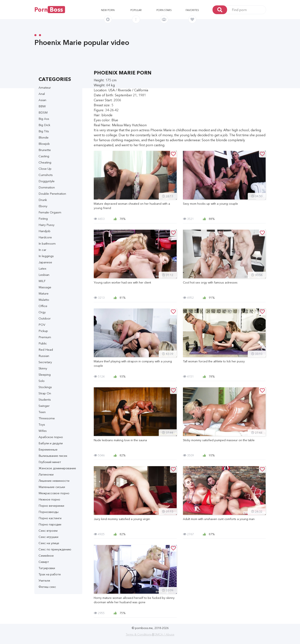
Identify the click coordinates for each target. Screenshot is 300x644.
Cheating (45, 162)
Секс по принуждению (55, 549)
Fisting (43, 219)
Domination (47, 187)
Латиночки (46, 474)
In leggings (46, 256)
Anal (42, 94)
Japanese (45, 262)
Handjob (44, 231)
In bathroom (47, 243)
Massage (45, 287)
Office (43, 306)
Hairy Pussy (46, 225)
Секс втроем (48, 531)
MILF (42, 281)
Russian (44, 356)
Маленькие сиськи (52, 487)
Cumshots (46, 175)
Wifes (43, 431)
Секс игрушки (48, 537)
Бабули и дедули (51, 443)
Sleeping (45, 375)
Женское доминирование (57, 468)
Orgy (42, 312)
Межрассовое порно (54, 493)
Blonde (44, 137)
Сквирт (44, 562)
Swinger (44, 406)
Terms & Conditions (139, 634)
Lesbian (44, 275)
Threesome (47, 418)
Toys (42, 424)
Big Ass (44, 119)
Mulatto (44, 300)
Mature (44, 293)
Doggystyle (47, 181)
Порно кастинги (50, 518)
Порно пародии (50, 524)
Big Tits (44, 131)
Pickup (43, 331)
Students (45, 399)
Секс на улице (49, 543)
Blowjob (44, 144)
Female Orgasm (50, 212)
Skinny (43, 368)
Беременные (48, 449)
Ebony (43, 206)
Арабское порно (51, 437)
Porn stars (164, 10)
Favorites (192, 10)
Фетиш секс (47, 587)
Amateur (45, 87)
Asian (42, 100)
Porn (50, 10)
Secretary (45, 362)
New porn (108, 10)
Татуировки (47, 568)
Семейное (46, 555)
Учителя (44, 580)
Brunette (45, 150)
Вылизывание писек (53, 456)
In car (42, 250)
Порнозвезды (49, 512)
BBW (42, 106)
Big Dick (44, 125)
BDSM (43, 112)
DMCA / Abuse (164, 634)
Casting (44, 156)
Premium (45, 337)
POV (42, 325)
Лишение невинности (54, 481)
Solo (42, 381)
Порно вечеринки (51, 506)
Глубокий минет (50, 462)
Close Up (45, 169)
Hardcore (45, 237)
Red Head (46, 350)
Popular (136, 10)
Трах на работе (50, 574)
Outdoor (45, 318)
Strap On (45, 393)
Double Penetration (52, 194)
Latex (42, 268)
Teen (42, 412)
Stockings (45, 387)
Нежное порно (49, 499)
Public (43, 343)
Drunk (43, 200)
